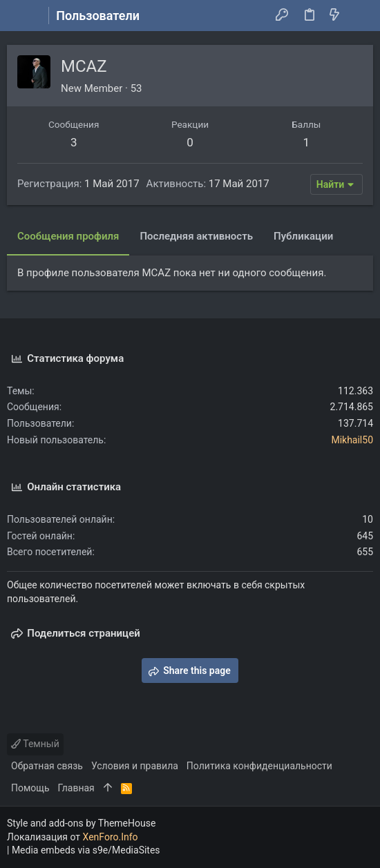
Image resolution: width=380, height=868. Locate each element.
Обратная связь (47, 766)
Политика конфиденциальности (259, 766)
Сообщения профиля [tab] (68, 236)
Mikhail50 (352, 440)
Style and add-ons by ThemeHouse (81, 823)
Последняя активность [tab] (196, 236)
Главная (76, 788)
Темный (35, 744)
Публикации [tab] (303, 236)
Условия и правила (135, 766)
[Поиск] (360, 16)
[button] (21, 16)
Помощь (30, 788)
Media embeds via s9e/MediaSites (86, 850)
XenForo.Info (111, 837)
